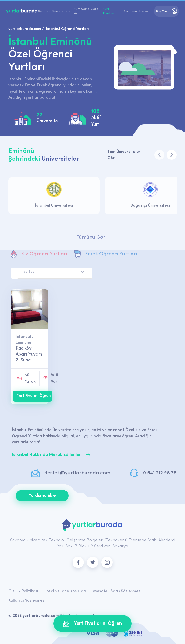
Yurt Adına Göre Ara (86, 11)
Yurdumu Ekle (42, 496)
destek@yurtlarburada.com (77, 473)
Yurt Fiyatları (109, 11)
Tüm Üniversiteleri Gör (124, 155)
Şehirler (44, 11)
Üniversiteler (62, 11)
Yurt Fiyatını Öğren (34, 396)
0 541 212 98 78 (160, 473)
